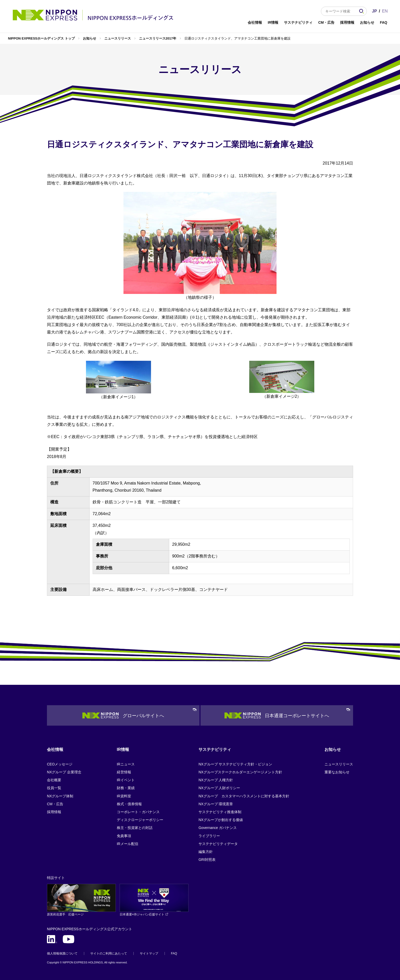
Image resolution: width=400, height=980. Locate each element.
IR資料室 (124, 796)
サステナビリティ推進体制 (220, 812)
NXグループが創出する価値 (221, 820)
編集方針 (206, 852)
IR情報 (273, 22)
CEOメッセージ (60, 764)
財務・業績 (126, 788)
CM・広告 (326, 22)
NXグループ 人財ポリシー (219, 788)
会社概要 (54, 780)
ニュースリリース (118, 38)
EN (385, 11)
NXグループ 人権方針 (216, 780)
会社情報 (255, 22)
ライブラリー (209, 836)
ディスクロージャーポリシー (140, 820)
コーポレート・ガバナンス (138, 812)
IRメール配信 (128, 844)
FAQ (384, 22)
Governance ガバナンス (218, 828)
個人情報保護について (62, 953)
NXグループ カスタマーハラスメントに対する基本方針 (244, 796)
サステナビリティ (298, 22)
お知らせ (367, 22)
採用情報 (347, 22)
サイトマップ (149, 953)
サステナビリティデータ (218, 844)
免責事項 (124, 836)
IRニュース (126, 764)
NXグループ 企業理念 (64, 772)
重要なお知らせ (337, 772)
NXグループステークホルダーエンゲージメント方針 (240, 772)
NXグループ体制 (60, 796)
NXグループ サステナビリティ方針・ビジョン (235, 764)
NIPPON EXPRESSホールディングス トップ (41, 38)
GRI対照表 (207, 860)
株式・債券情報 (129, 804)
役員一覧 (54, 788)
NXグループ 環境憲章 (216, 804)
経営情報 (124, 772)
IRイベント (126, 780)
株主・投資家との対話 (135, 828)
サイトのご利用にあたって (109, 953)
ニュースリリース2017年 (158, 38)
